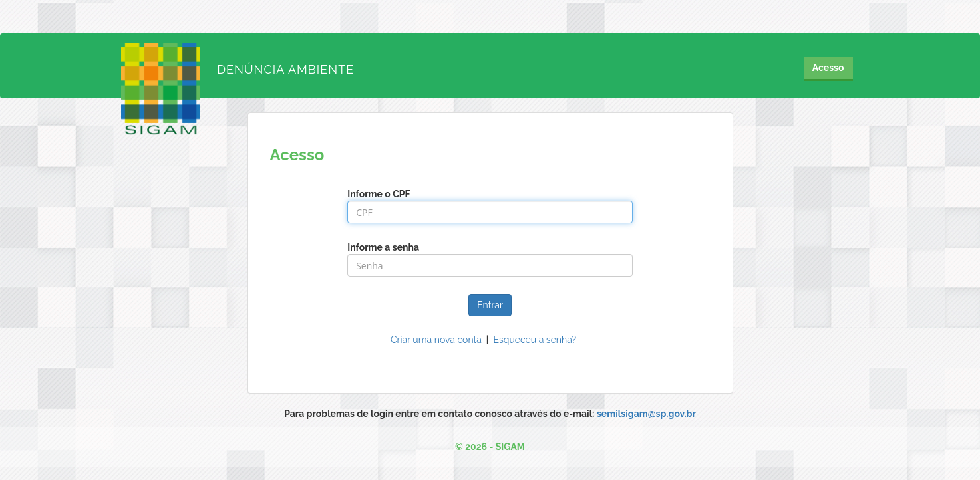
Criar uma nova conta (436, 340)
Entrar (490, 305)
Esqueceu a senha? (535, 340)
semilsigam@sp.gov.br (646, 414)
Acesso (828, 68)
